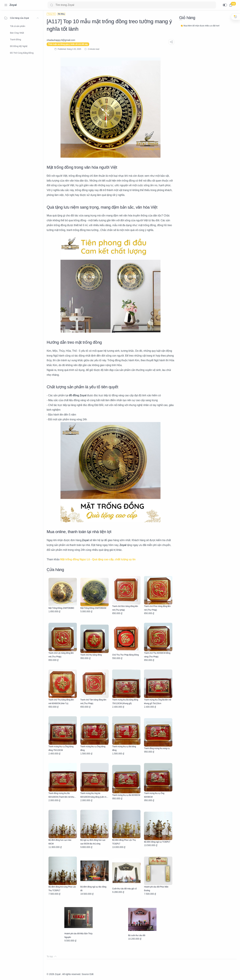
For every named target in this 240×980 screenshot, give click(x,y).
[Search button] (51, 5)
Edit (91, 974)
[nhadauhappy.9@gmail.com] (61, 40)
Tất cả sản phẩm (18, 26)
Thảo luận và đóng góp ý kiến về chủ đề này (68, 44)
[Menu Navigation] (6, 5)
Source (85, 974)
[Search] (132, 5)
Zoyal (13, 5)
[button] (225, 5)
